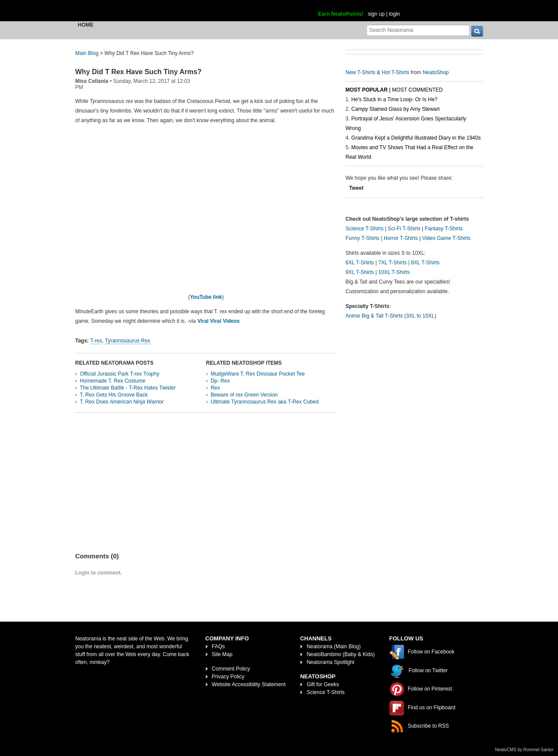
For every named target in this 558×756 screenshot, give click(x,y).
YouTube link (206, 297)
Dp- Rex (220, 381)
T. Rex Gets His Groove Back (114, 395)
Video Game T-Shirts (446, 238)
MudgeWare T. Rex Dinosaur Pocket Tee (258, 374)
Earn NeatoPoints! (341, 14)
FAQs (218, 647)
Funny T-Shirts (363, 238)
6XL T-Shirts (360, 263)
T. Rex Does (122, 402)
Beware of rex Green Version (244, 395)
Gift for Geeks (323, 684)
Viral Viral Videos (219, 321)
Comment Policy (231, 669)
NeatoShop (436, 72)
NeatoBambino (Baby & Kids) (340, 654)
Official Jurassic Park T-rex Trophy (119, 374)
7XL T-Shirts (393, 263)
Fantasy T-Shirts (444, 229)
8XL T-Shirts (425, 263)
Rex (215, 388)
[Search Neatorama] (418, 30)
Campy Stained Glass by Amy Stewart (396, 109)
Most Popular (367, 90)
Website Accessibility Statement (249, 684)
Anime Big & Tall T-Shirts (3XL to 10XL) (391, 316)
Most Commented (417, 90)
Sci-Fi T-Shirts (404, 229)
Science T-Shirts (365, 229)
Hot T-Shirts (396, 72)
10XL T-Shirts (394, 272)
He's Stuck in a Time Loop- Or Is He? (395, 99)
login (394, 14)
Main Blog (87, 53)
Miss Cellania (92, 81)
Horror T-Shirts (401, 238)
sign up (376, 14)
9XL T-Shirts (360, 272)
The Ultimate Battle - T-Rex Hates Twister (128, 388)
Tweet (356, 188)
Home (86, 25)
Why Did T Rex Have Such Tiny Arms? (139, 72)
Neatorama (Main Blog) (333, 647)
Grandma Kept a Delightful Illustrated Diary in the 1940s (416, 138)
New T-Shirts (361, 72)
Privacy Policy (228, 677)
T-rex (96, 341)
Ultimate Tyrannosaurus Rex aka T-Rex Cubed (265, 402)
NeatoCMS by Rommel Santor (525, 750)
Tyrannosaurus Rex (128, 341)
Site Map (222, 654)
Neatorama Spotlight (330, 662)
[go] (477, 31)
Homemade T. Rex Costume (113, 381)
